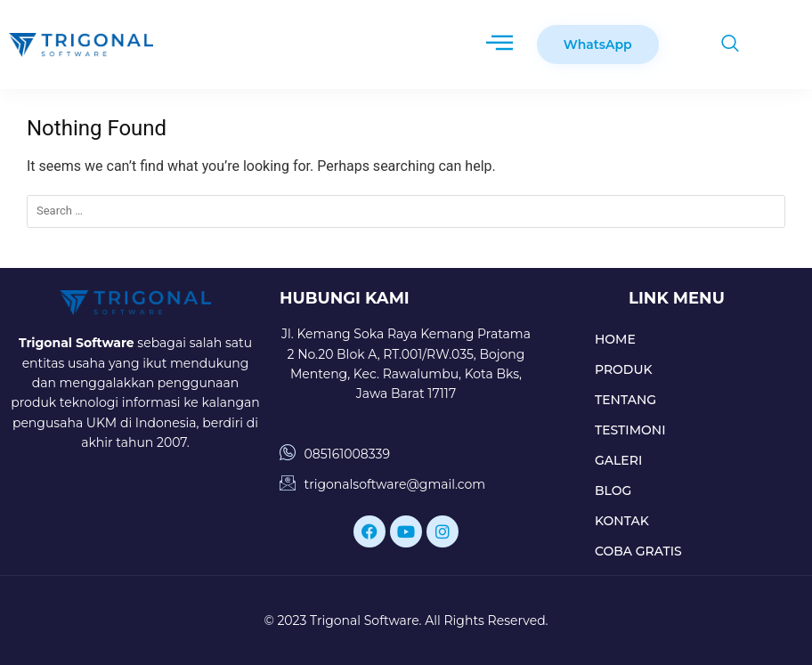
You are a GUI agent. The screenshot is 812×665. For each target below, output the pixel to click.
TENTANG (625, 400)
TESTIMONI (630, 430)
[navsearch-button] (721, 45)
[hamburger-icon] (499, 45)
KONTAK (622, 521)
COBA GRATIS (638, 551)
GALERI (618, 460)
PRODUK (624, 369)
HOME (615, 339)
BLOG (613, 491)
